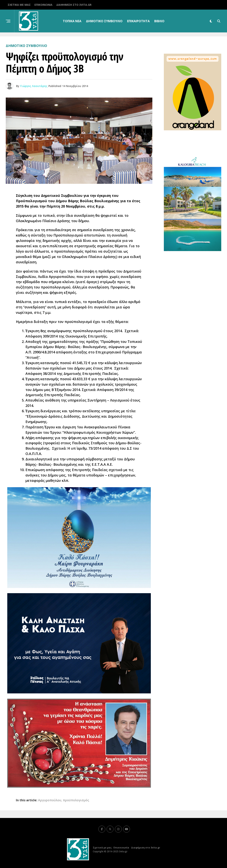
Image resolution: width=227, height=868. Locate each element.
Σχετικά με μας (19, 5)
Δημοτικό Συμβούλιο (104, 21)
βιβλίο (159, 21)
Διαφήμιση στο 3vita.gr (74, 5)
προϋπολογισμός (76, 800)
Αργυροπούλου (50, 800)
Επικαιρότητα (138, 21)
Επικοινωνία (43, 5)
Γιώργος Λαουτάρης (34, 86)
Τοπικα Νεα (72, 21)
